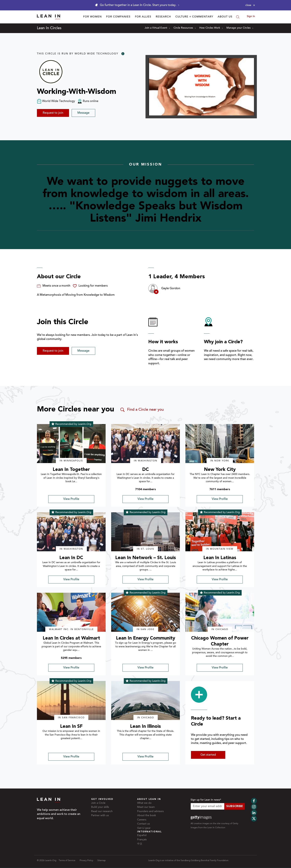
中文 (140, 844)
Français (142, 840)
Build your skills (100, 807)
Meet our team (146, 807)
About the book (147, 816)
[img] (71, 444)
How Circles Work (211, 28)
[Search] (238, 17)
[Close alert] (250, 5)
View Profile (71, 499)
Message (83, 113)
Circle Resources (185, 28)
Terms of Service (67, 861)
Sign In (251, 17)
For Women (92, 17)
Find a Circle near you (142, 410)
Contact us (143, 824)
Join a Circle (98, 803)
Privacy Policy (86, 861)
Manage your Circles (240, 28)
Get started (208, 755)
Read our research (102, 812)
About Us (225, 17)
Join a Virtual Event (157, 28)
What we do (144, 803)
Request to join (53, 113)
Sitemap (102, 861)
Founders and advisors (150, 812)
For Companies (118, 17)
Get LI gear (144, 828)
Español (142, 835)
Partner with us (100, 816)
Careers (142, 820)
